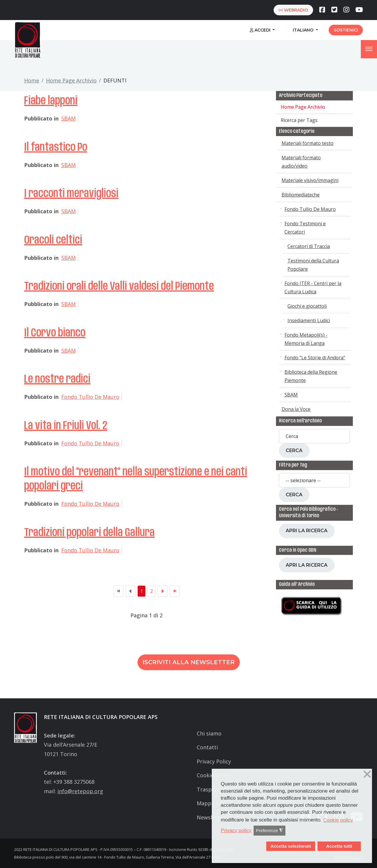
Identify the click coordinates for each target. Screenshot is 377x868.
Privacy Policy (214, 761)
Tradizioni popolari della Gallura (89, 533)
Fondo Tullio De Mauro (90, 397)
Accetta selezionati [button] (291, 846)
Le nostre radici (57, 379)
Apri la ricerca (307, 531)
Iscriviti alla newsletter (189, 662)
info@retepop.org (80, 791)
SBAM (68, 118)
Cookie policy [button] (338, 820)
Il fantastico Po (56, 148)
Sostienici (346, 30)
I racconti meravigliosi (71, 194)
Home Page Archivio (71, 80)
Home (32, 80)
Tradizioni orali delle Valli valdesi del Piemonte (119, 287)
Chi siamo (209, 733)
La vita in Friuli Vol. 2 (66, 426)
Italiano (302, 30)
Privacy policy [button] (236, 830)
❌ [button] (367, 774)
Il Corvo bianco (55, 333)
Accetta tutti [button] (339, 846)
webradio (293, 10)
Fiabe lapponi (51, 101)
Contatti (207, 747)
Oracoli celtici (53, 240)
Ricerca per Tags (299, 120)
